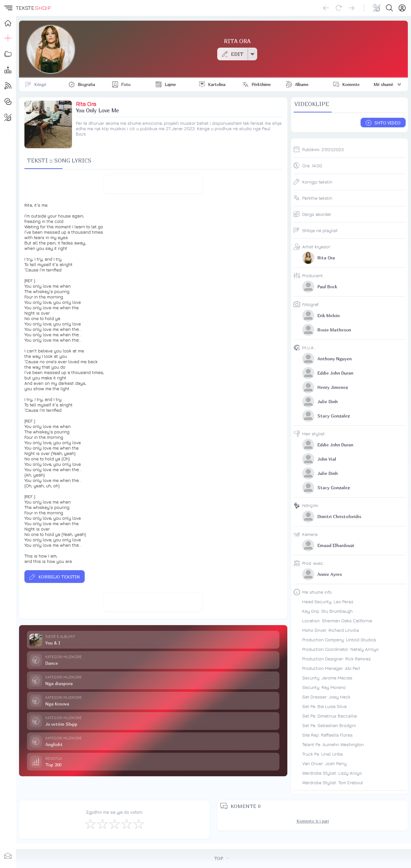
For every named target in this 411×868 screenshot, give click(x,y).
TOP (222, 858)
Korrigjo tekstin (317, 182)
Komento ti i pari (313, 821)
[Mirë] (114, 824)
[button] (8, 8)
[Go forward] (351, 8)
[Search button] (389, 8)
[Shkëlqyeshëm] (138, 824)
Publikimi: (323, 149)
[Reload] (339, 8)
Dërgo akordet (317, 214)
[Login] (402, 8)
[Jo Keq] (102, 824)
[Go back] (326, 8)
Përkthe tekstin (317, 198)
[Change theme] (377, 8)
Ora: (312, 166)
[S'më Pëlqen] (90, 824)
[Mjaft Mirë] (126, 824)
